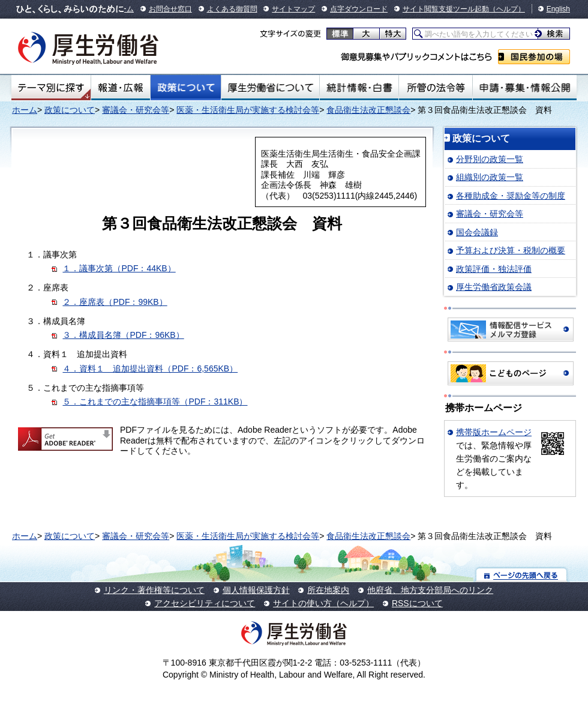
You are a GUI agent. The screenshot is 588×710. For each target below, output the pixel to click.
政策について (186, 88)
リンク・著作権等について (154, 590)
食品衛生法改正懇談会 (368, 110)
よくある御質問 (232, 9)
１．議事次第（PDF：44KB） (119, 268)
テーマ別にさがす (51, 88)
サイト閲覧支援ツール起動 (446, 9)
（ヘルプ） (507, 9)
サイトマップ (293, 9)
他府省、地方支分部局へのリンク (430, 590)
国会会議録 (477, 232)
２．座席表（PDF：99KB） (115, 302)
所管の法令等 (435, 88)
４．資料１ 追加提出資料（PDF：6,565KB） (150, 369)
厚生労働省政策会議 (494, 287)
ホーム (25, 110)
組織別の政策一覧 (490, 177)
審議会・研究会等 (136, 110)
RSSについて (417, 603)
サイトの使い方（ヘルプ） (323, 603)
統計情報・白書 (359, 88)
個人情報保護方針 (256, 590)
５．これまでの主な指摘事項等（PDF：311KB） (155, 402)
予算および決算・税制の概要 (511, 250)
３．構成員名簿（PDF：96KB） (123, 335)
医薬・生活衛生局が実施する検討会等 (248, 110)
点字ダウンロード (359, 9)
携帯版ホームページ (494, 432)
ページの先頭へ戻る (522, 575)
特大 (393, 34)
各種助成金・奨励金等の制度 (511, 196)
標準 (340, 34)
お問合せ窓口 (170, 9)
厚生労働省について (271, 88)
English (558, 9)
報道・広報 (121, 88)
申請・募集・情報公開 (525, 88)
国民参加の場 (534, 57)
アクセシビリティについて (205, 603)
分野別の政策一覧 (490, 159)
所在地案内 (328, 590)
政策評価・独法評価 (494, 269)
